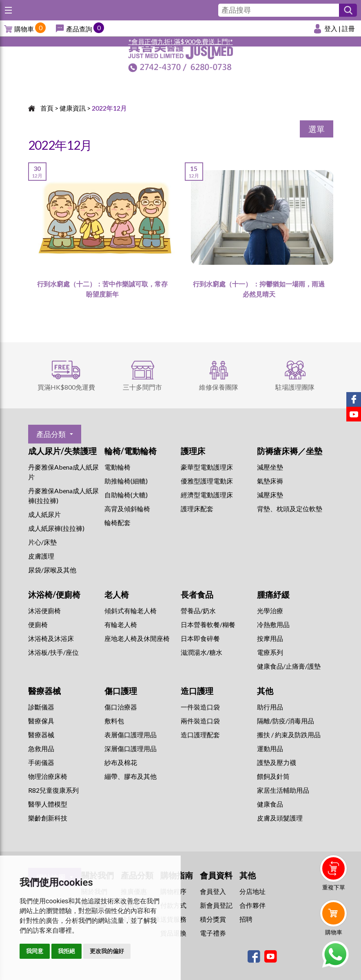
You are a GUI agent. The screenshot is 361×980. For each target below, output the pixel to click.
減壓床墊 (270, 495)
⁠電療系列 (270, 652)
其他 (265, 691)
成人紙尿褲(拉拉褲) (56, 528)
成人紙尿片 (44, 514)
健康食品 (270, 804)
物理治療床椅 (48, 776)
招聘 (246, 919)
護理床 (193, 451)
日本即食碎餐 (200, 638)
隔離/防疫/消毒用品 (286, 721)
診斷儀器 (41, 707)
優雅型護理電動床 (207, 481)
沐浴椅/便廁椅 (54, 594)
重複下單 (334, 887)
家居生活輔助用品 (283, 790)
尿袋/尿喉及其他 (52, 570)
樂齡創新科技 (48, 818)
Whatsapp (335, 954)
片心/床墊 (42, 542)
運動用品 (270, 748)
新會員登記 (216, 905)
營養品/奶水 (198, 611)
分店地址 (252, 891)
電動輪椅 (117, 467)
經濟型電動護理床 (207, 495)
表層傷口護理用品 (131, 735)
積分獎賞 (213, 919)
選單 (317, 129)
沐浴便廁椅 (44, 611)
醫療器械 (44, 691)
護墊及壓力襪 (277, 762)
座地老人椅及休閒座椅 (137, 638)
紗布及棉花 (121, 762)
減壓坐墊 (270, 467)
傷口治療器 (121, 707)
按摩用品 (270, 638)
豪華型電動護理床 (207, 467)
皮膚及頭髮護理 (280, 818)
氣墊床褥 (270, 481)
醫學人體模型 (48, 804)
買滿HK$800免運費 (66, 387)
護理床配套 (197, 509)
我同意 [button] (35, 951)
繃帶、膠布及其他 (131, 776)
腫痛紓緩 (273, 594)
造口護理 (197, 691)
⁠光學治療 (270, 611)
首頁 (47, 108)
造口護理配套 (200, 735)
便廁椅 (38, 624)
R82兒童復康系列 (53, 790)
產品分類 (51, 434)
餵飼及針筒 (273, 776)
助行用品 (270, 707)
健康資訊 (73, 108)
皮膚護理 (41, 556)
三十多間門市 (142, 387)
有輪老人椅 (121, 624)
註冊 (348, 28)
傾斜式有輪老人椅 (131, 611)
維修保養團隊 (219, 387)
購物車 (24, 29)
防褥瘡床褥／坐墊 (290, 451)
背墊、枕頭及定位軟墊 (290, 509)
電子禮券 (213, 933)
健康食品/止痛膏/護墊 (289, 666)
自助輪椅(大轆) (126, 495)
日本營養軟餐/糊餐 (208, 624)
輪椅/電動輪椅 (131, 451)
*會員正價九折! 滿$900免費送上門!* (181, 41)
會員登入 (213, 891)
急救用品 (41, 748)
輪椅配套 (117, 522)
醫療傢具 (41, 721)
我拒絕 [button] (66, 951)
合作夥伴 (252, 905)
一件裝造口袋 (200, 707)
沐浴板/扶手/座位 (53, 652)
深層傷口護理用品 (131, 748)
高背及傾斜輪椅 (127, 509)
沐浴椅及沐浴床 (51, 638)
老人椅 (117, 594)
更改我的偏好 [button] (107, 951)
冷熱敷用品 (273, 624)
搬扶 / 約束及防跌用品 (289, 735)
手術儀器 (41, 762)
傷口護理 (121, 691)
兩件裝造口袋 (200, 721)
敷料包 (114, 721)
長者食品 (197, 594)
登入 (331, 28)
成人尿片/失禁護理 (62, 451)
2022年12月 (109, 108)
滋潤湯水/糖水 (202, 652)
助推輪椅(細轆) (126, 481)
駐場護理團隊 (295, 387)
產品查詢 (79, 29)
